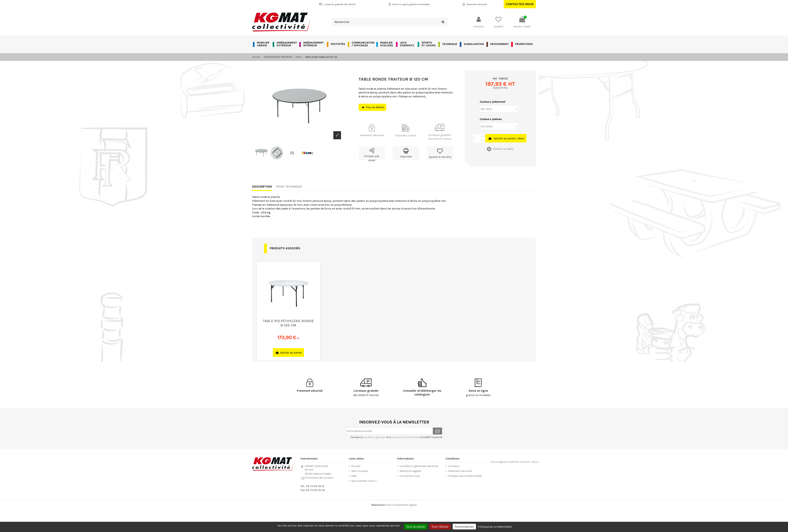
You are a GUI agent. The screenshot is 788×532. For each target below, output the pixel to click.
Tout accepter (416, 527)
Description (262, 186)
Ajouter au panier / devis (506, 138)
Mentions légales (410, 471)
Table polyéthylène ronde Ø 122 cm (288, 323)
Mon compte (359, 471)
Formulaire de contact (319, 478)
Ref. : (496, 79)
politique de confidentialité (406, 437)
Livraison (454, 466)
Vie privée (525, 462)
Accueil (356, 466)
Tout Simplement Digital (402, 505)
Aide (354, 476)
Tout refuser (440, 527)
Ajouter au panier (289, 353)
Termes (535, 462)
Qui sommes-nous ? (364, 481)
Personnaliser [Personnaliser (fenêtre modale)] (464, 527)
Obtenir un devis (500, 149)
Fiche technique (289, 186)
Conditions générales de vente (419, 466)
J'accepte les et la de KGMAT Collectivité (396, 437)
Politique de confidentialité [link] (495, 527)
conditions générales (375, 437)
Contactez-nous (520, 4)
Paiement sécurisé (460, 471)
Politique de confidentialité (465, 476)
